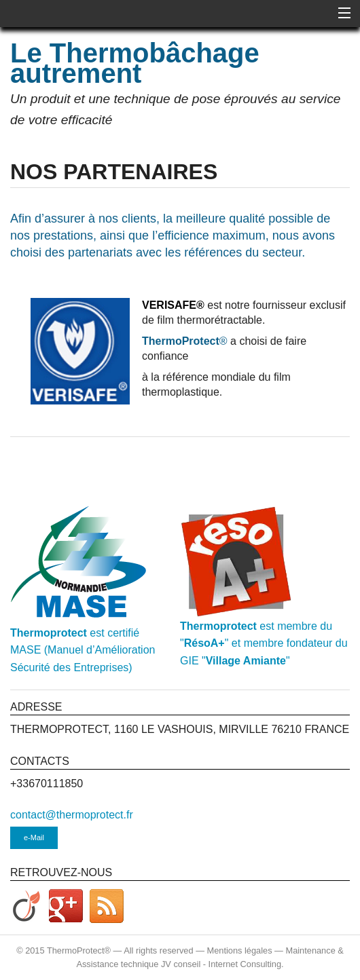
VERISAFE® (173, 305)
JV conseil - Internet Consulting (221, 964)
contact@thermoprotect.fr (72, 815)
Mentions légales (240, 950)
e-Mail (34, 837)
